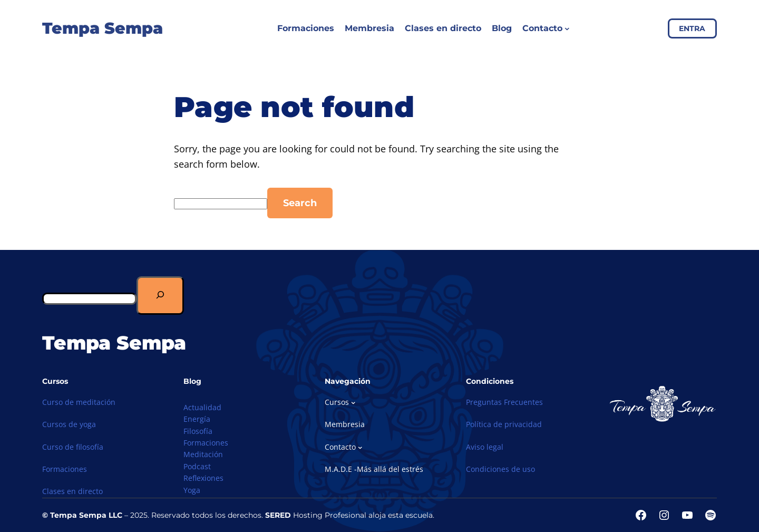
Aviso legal (485, 447)
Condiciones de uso (500, 469)
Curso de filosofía (73, 447)
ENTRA (692, 28)
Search (300, 203)
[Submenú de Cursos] (353, 402)
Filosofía (198, 431)
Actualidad (202, 407)
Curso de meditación (79, 402)
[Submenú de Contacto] (567, 28)
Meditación (203, 454)
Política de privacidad (504, 424)
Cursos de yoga (69, 424)
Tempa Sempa (103, 28)
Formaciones (65, 469)
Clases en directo (72, 491)
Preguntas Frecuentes (504, 402)
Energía (197, 419)
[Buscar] (160, 296)
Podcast (197, 466)
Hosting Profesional (316, 515)
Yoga (192, 490)
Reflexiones (203, 478)
